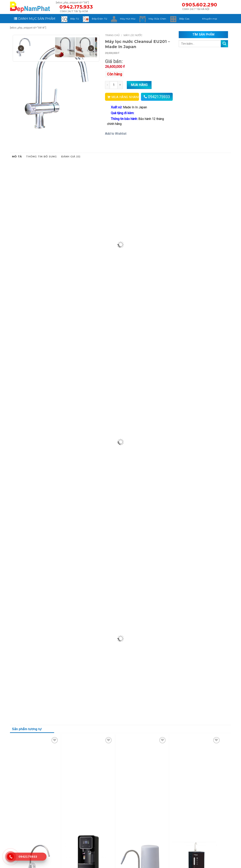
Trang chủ (112, 35)
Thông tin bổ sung (41, 157)
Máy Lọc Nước (133, 35)
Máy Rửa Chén (157, 19)
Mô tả (17, 157)
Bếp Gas (184, 19)
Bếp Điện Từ (99, 19)
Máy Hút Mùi (128, 19)
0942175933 (159, 97)
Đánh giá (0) (71, 157)
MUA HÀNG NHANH (125, 97)
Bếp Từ (75, 19)
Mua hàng (139, 85)
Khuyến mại (210, 19)
